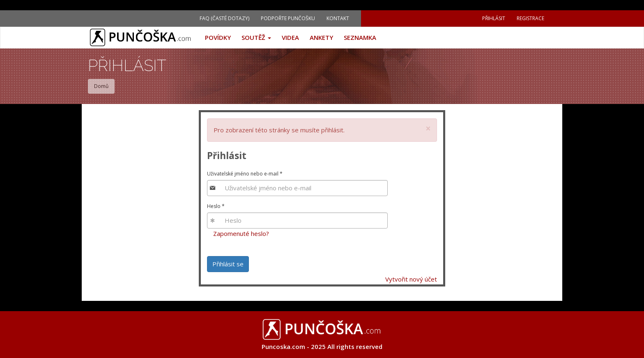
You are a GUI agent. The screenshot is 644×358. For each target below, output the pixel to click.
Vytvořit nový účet (411, 279)
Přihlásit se (228, 264)
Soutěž (256, 37)
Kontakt (338, 18)
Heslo (216, 206)
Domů (101, 86)
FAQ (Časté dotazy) (224, 18)
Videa (290, 37)
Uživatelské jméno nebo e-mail (245, 174)
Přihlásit (494, 18)
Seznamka (360, 37)
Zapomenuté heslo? (241, 233)
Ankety (321, 37)
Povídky (218, 37)
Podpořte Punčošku (288, 18)
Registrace (530, 18)
